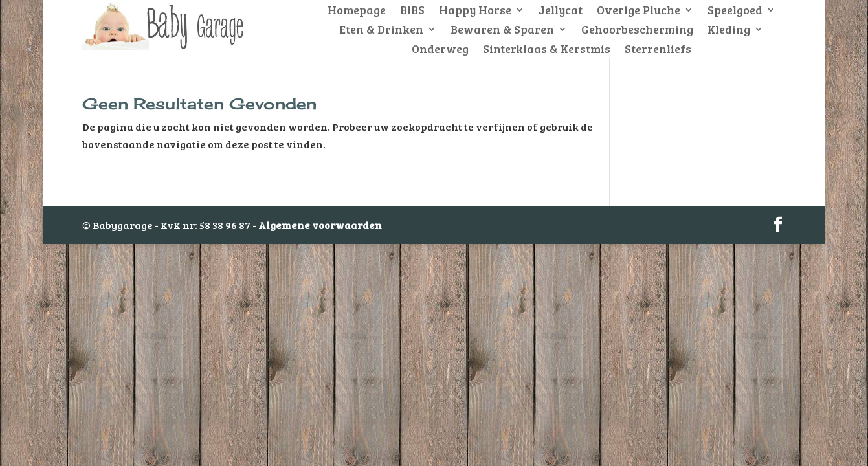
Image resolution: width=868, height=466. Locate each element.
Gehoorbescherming (637, 31)
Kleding (729, 31)
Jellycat (561, 11)
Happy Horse (475, 11)
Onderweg (440, 50)
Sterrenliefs (658, 50)
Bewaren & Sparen (502, 31)
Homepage (357, 11)
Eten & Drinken (381, 31)
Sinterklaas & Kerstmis (547, 50)
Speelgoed (735, 11)
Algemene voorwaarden (320, 225)
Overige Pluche (639, 11)
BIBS (412, 11)
